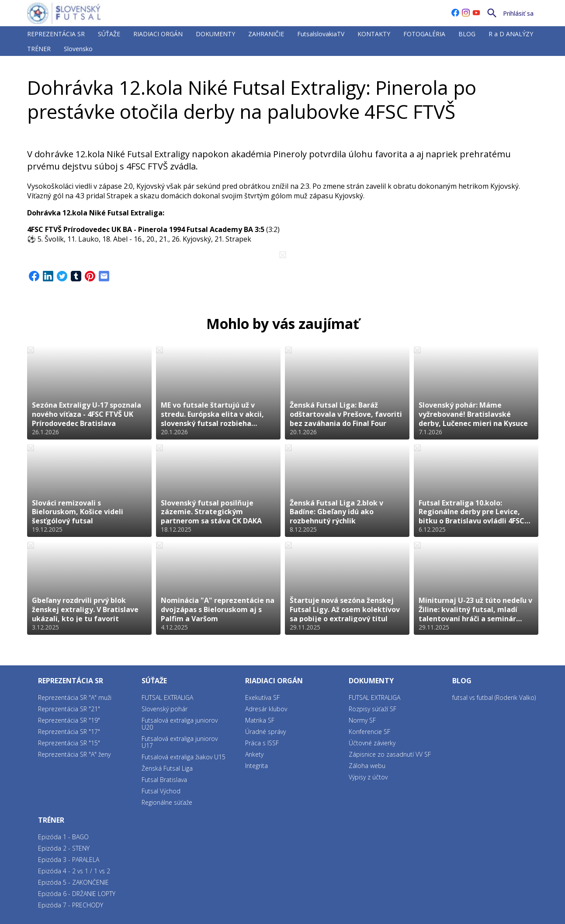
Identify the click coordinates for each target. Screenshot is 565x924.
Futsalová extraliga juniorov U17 (180, 742)
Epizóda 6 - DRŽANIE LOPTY (77, 894)
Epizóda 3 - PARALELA (69, 860)
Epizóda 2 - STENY (64, 848)
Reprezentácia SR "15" (69, 743)
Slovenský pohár (165, 709)
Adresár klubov (266, 709)
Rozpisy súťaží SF (373, 709)
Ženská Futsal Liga (167, 768)
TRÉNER (39, 49)
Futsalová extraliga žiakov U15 (184, 757)
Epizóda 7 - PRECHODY (71, 905)
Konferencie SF (369, 732)
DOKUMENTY (215, 34)
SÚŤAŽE (109, 34)
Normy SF (362, 720)
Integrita (257, 766)
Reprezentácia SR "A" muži (75, 697)
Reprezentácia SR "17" (69, 732)
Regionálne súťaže (167, 802)
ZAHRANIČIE (266, 34)
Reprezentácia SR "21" (69, 709)
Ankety (254, 754)
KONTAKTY (374, 34)
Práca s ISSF (262, 743)
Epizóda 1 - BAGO (63, 837)
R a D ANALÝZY (511, 34)
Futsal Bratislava (164, 780)
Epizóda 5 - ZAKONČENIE (73, 882)
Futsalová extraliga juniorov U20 (180, 724)
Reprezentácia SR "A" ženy (74, 754)
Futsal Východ (161, 791)
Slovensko (78, 49)
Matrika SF (260, 720)
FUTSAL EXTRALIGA (83, 67)
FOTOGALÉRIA (424, 34)
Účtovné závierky (372, 743)
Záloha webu (367, 766)
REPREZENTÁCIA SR (56, 34)
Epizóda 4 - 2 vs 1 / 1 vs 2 (74, 871)
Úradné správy (265, 732)
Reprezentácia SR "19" (69, 720)
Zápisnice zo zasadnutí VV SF (390, 754)
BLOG (467, 34)
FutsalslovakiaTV (321, 34)
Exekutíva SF (262, 697)
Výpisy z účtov (368, 777)
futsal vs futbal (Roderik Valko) (494, 697)
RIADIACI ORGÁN (158, 34)
